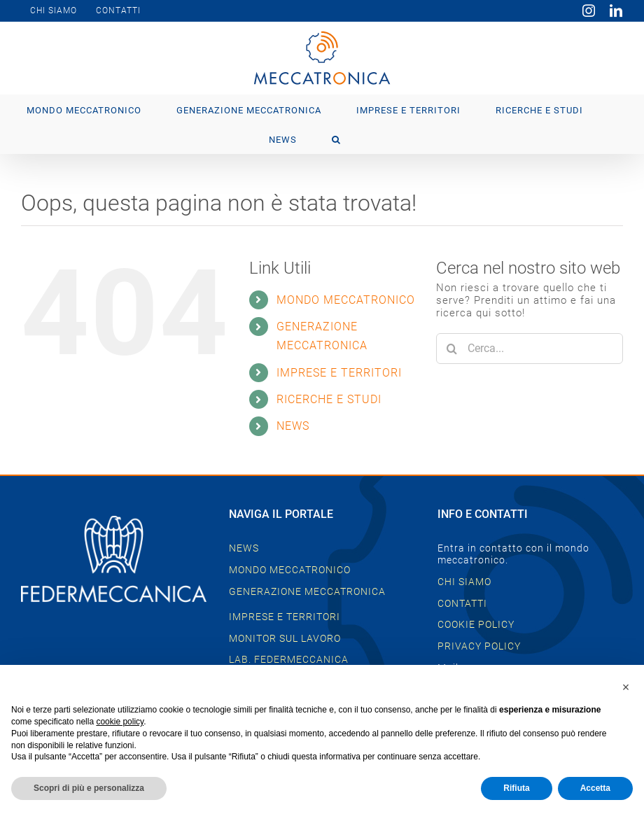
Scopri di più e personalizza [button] (89, 788)
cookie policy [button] (120, 722)
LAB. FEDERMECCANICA (289, 659)
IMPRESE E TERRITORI (339, 373)
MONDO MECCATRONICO (346, 300)
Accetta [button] (595, 788)
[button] (336, 139)
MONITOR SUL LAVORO (285, 638)
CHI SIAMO (464, 582)
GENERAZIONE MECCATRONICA (307, 591)
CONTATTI (462, 603)
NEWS (293, 426)
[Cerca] (451, 349)
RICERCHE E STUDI (329, 399)
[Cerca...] (530, 349)
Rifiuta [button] (516, 788)
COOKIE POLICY (476, 624)
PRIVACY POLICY (479, 646)
